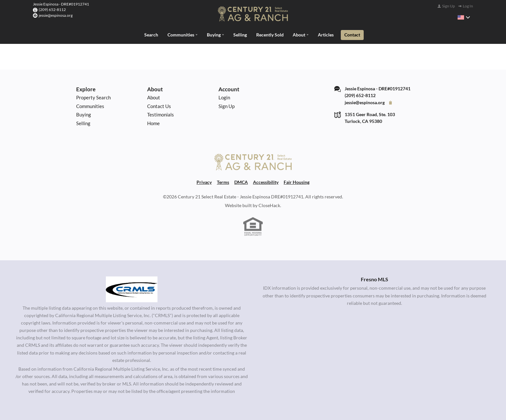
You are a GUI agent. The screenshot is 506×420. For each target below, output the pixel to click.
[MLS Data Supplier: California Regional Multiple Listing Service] (132, 289)
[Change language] (464, 17)
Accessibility (266, 181)
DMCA (241, 181)
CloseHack (269, 205)
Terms (223, 181)
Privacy (204, 181)
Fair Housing (297, 181)
